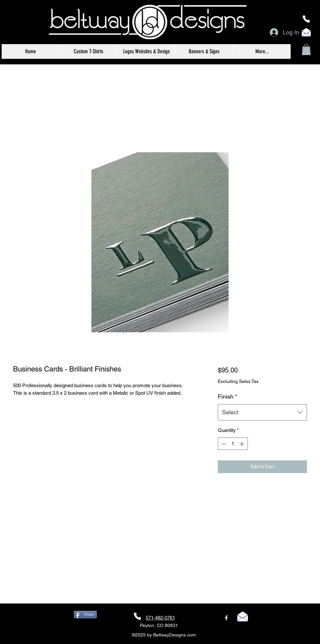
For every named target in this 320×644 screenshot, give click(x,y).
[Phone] (306, 19)
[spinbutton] (233, 444)
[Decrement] (223, 444)
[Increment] (242, 444)
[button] (306, 50)
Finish (227, 396)
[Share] (85, 615)
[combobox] (262, 412)
